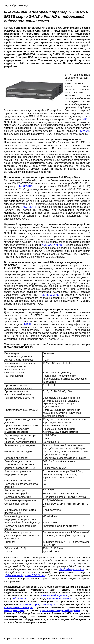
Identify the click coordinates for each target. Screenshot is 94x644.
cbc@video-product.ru (71, 569)
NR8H (86, 119)
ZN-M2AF (84, 131)
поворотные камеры (18, 607)
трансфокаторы (14, 610)
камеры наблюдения (54, 596)
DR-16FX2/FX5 (50, 295)
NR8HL (28, 324)
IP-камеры (48, 604)
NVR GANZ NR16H (53, 245)
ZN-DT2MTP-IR (27, 186)
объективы (20, 599)
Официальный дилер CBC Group (25, 575)
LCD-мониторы (29, 604)
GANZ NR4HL (29, 207)
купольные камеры (60, 599)
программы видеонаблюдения (60, 610)
